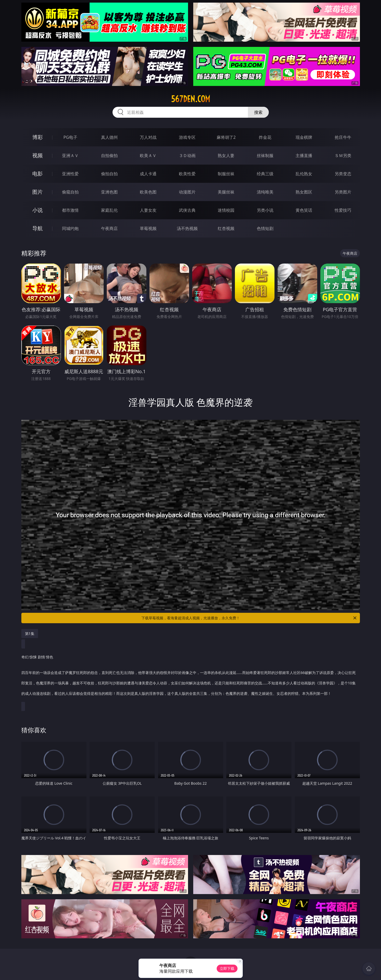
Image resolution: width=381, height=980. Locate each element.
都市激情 (70, 210)
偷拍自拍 (109, 174)
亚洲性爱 (70, 174)
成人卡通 (148, 174)
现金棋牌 (304, 137)
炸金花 (265, 137)
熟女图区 (304, 192)
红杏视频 (226, 228)
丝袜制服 (265, 155)
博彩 (38, 137)
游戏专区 (187, 137)
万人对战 (148, 137)
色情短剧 (265, 228)
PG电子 (70, 137)
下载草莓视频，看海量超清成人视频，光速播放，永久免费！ (249, 618)
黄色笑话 (304, 210)
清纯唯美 (265, 192)
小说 (38, 210)
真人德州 (109, 137)
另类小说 (265, 210)
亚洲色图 (109, 192)
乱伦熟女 (304, 174)
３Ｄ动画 (187, 155)
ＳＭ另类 (343, 155)
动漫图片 (187, 192)
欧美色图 (148, 192)
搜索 (258, 112)
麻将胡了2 (226, 137)
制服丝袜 (226, 174)
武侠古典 (187, 210)
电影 (38, 174)
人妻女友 (148, 210)
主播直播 (304, 155)
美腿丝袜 (226, 192)
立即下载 (227, 968)
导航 (38, 228)
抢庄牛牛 (343, 137)
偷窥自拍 (70, 192)
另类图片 (343, 192)
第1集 (30, 633)
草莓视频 (148, 228)
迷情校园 (226, 210)
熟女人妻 (226, 155)
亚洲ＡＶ (70, 155)
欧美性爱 (187, 174)
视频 (38, 155)
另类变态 (343, 174)
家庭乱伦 (109, 210)
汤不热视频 (187, 228)
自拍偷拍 (109, 155)
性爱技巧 (343, 210)
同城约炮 (70, 228)
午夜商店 (109, 228)
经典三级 (265, 174)
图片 (38, 192)
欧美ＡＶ (148, 155)
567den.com (191, 99)
